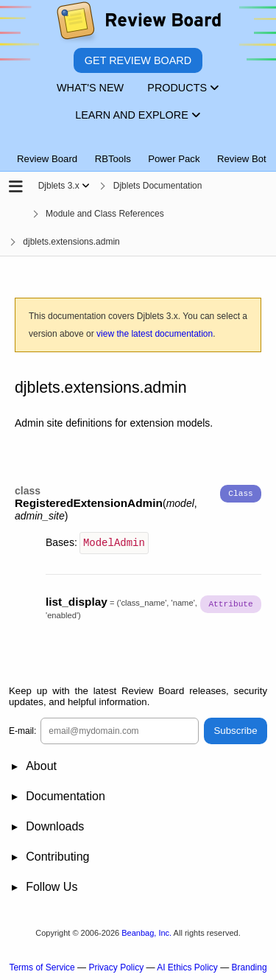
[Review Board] (138, 24)
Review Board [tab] (47, 159)
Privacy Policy (116, 966)
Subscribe (235, 730)
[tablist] (138, 150)
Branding (250, 966)
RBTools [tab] (113, 159)
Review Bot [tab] (242, 159)
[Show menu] (86, 186)
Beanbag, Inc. (146, 931)
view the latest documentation (155, 334)
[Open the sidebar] (16, 188)
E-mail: (22, 729)
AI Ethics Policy (187, 966)
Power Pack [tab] (174, 159)
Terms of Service (42, 966)
